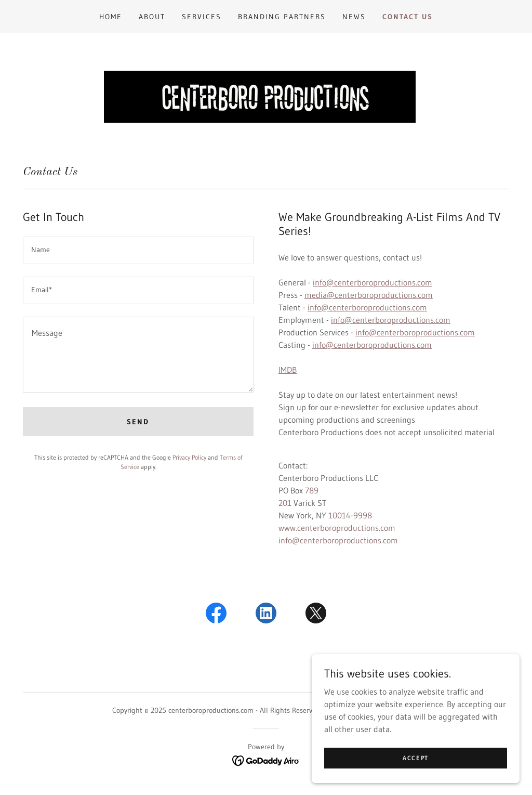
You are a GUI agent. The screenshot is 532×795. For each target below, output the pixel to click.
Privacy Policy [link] (189, 457)
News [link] (354, 17)
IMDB (288, 370)
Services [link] (202, 17)
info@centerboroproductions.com (373, 282)
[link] (216, 615)
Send (138, 422)
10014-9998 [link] (350, 515)
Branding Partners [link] (282, 17)
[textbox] (138, 250)
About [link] (152, 17)
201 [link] (285, 503)
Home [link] (111, 17)
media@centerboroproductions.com (369, 295)
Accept (416, 779)
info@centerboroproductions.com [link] (338, 540)
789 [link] (312, 490)
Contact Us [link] (408, 17)
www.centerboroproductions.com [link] (337, 528)
